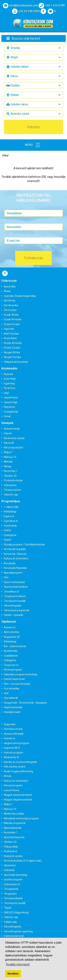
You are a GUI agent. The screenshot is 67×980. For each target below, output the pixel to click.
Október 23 (10, 842)
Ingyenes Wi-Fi (12, 748)
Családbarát (11, 656)
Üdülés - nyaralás (14, 615)
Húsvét (8, 433)
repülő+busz (11, 398)
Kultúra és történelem (16, 559)
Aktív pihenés (12, 632)
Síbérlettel (10, 865)
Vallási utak (10, 922)
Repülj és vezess (13, 856)
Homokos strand (13, 729)
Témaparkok (11, 889)
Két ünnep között (14, 448)
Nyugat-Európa (12, 357)
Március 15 (10, 809)
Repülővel (9, 407)
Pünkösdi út (11, 851)
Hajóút (8, 540)
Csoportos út (11, 665)
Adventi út (10, 627)
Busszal (8, 374)
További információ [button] (18, 964)
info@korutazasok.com (20, 6)
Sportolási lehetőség (16, 875)
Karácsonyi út (12, 757)
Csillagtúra (10, 660)
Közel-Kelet (10, 338)
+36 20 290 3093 (26, 11)
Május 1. (9, 452)
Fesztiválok (10, 526)
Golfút (7, 530)
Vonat (7, 416)
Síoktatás (9, 870)
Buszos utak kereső (26, 38)
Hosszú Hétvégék (14, 734)
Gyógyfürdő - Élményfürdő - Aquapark (25, 703)
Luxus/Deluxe (12, 790)
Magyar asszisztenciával (18, 795)
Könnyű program (13, 785)
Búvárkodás (11, 651)
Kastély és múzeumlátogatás (20, 762)
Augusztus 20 (12, 637)
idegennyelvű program (17, 743)
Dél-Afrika (10, 301)
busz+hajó (10, 379)
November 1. (11, 471)
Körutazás (10, 563)
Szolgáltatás (11, 412)
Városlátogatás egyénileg (18, 931)
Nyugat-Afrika (12, 352)
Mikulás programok (15, 823)
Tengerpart (10, 894)
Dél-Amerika (11, 305)
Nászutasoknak (13, 828)
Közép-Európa (12, 348)
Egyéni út (9, 516)
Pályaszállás (11, 847)
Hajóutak (9, 329)
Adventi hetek (12, 429)
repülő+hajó (11, 402)
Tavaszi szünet (13, 490)
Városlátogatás (13, 606)
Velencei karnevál (14, 936)
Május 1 (8, 804)
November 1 (11, 832)
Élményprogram (13, 670)
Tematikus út (11, 592)
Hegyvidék (10, 724)
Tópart (8, 908)
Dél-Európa (10, 310)
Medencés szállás (14, 814)
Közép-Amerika (13, 343)
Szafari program (13, 880)
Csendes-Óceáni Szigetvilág (20, 296)
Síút (6, 577)
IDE (44, 177)
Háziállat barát (12, 712)
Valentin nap (11, 495)
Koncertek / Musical (15, 554)
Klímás (8, 776)
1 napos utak (11, 507)
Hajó (6, 393)
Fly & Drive (10, 388)
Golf (6, 693)
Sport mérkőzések (14, 582)
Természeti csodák (15, 601)
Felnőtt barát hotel (14, 679)
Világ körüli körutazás (16, 362)
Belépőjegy (10, 511)
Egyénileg (9, 383)
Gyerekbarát (11, 698)
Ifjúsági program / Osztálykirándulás (24, 545)
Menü (34, 145)
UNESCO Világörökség (16, 913)
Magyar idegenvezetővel (18, 800)
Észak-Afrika (11, 315)
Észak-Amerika (13, 319)
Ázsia (7, 291)
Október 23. (10, 476)
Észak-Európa (12, 324)
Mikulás (8, 462)
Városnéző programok (17, 610)
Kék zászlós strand (15, 767)
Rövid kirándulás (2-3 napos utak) (23, 861)
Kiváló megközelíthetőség (18, 771)
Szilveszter (10, 485)
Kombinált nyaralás (15, 549)
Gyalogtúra (10, 535)
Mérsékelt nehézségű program (21, 818)
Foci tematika (12, 688)
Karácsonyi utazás (14, 438)
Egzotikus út (11, 521)
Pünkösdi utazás (13, 480)
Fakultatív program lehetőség (20, 674)
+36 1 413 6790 (51, 6)
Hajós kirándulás (13, 707)
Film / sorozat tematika (17, 684)
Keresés (33, 127)
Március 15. (10, 457)
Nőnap (8, 466)
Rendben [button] (13, 974)
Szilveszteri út (12, 884)
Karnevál (9, 443)
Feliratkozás (33, 258)
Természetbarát (13, 898)
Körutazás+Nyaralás (15, 568)
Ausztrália (10, 287)
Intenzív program (14, 753)
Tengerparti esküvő (15, 596)
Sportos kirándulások (16, 587)
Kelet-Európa (11, 334)
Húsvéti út (10, 738)
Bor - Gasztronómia (15, 646)
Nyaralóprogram (13, 573)
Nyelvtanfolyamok (14, 837)
